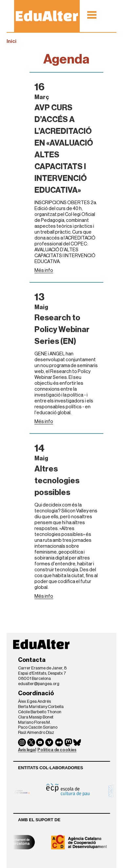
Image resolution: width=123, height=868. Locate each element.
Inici (11, 41)
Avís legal (27, 750)
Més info (44, 270)
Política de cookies (57, 750)
